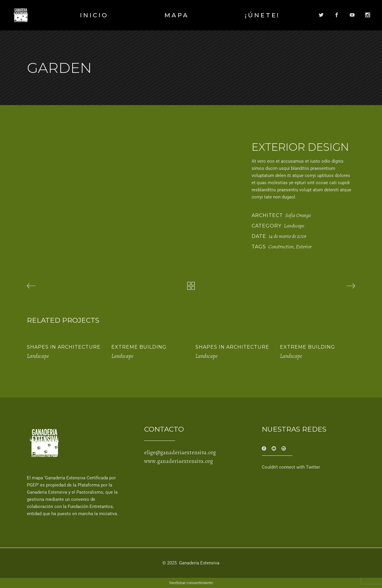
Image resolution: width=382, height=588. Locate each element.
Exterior (304, 247)
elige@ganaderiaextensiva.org (180, 452)
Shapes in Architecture (64, 347)
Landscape (294, 226)
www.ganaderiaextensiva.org (178, 461)
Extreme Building (139, 347)
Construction (281, 247)
